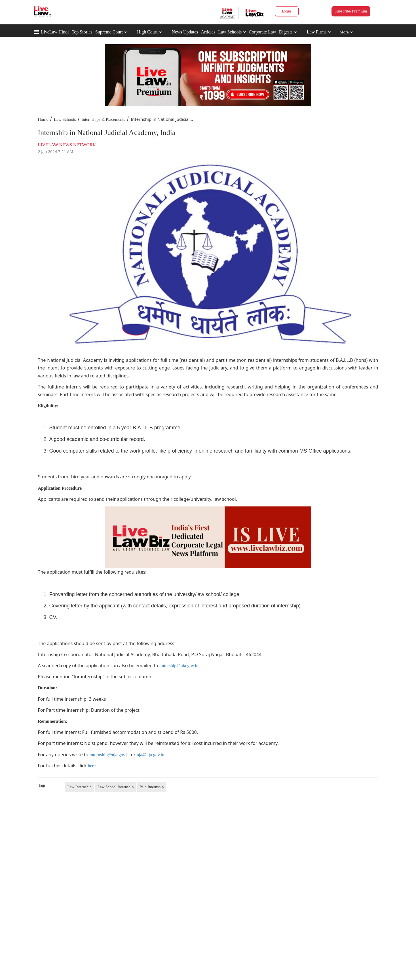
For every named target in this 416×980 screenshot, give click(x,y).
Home (43, 119)
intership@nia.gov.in (180, 666)
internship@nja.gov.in (110, 755)
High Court (147, 32)
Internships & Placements (103, 119)
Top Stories (82, 32)
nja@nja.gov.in (150, 755)
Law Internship (80, 787)
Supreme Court (109, 32)
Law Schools (232, 32)
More (346, 32)
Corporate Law (262, 32)
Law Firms (319, 32)
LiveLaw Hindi (55, 32)
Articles (208, 32)
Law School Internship (116, 787)
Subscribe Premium (351, 11)
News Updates (185, 32)
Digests (286, 32)
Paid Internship (152, 787)
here (92, 766)
